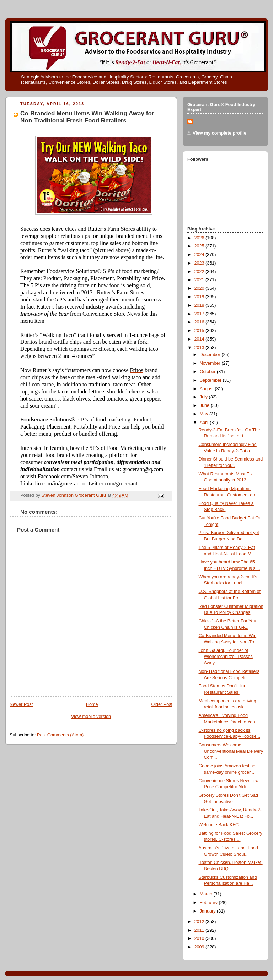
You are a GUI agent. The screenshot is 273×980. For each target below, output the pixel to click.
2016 (200, 322)
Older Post (162, 704)
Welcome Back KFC (219, 825)
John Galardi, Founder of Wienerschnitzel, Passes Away (226, 657)
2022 (200, 272)
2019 (200, 297)
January (208, 911)
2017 (200, 314)
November (211, 363)
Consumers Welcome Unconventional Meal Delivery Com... (231, 751)
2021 (200, 280)
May (205, 414)
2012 (200, 922)
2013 (200, 348)
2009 (200, 947)
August (207, 389)
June (205, 405)
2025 (200, 246)
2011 (200, 930)
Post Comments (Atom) (60, 735)
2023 (200, 263)
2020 (200, 288)
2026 (200, 238)
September (211, 380)
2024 (200, 255)
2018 (200, 305)
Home (92, 704)
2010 (200, 938)
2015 (200, 331)
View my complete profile (220, 133)
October (208, 372)
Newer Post (21, 704)
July (204, 397)
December (211, 355)
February (209, 903)
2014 (200, 339)
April (205, 423)
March (207, 894)
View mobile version (91, 717)
